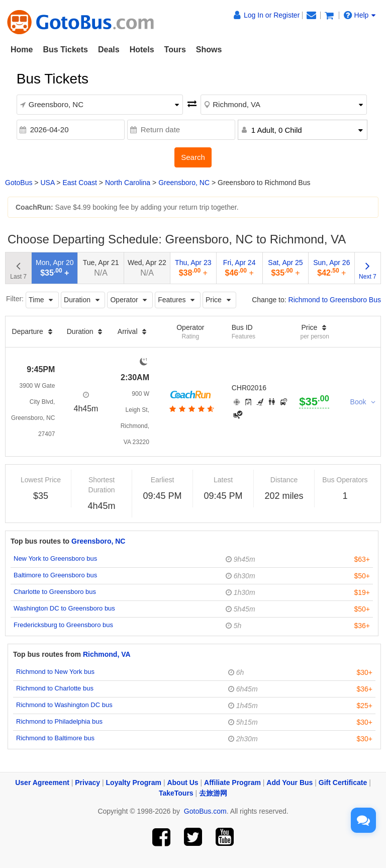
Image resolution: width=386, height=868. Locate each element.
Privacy (87, 783)
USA (47, 183)
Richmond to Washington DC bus (64, 705)
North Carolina (128, 183)
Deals (109, 50)
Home (22, 50)
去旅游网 (213, 793)
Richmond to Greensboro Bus (335, 300)
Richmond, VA (107, 654)
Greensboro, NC (184, 183)
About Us (182, 783)
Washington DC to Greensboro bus (64, 608)
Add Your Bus (289, 783)
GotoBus (19, 183)
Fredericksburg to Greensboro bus (63, 625)
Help (360, 15)
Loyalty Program (134, 783)
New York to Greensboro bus (55, 558)
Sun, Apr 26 (331, 268)
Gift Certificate (343, 783)
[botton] (191, 409)
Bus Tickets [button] (65, 50)
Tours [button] (175, 50)
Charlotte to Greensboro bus (55, 592)
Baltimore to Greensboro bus (55, 575)
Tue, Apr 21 (101, 268)
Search (193, 157)
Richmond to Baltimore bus (55, 738)
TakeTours (176, 793)
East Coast (79, 183)
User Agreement (42, 783)
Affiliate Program (232, 783)
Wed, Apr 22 (147, 268)
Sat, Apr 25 (285, 268)
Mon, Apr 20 (55, 268)
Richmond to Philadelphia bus (59, 721)
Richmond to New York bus (55, 672)
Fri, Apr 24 (239, 268)
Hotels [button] (142, 50)
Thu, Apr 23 (193, 268)
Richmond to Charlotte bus (55, 688)
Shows (209, 50)
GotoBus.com (205, 811)
